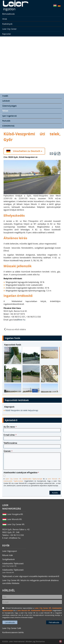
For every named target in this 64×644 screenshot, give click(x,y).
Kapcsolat (6, 34)
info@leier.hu (15, 538)
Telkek (5, 111)
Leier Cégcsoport (10, 551)
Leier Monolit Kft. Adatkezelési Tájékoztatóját (35, 610)
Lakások (6, 101)
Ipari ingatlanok (10, 116)
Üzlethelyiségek (10, 106)
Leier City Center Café (12, 628)
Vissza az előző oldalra (16, 329)
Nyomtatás (55, 154)
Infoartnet (61, 641)
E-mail (51, 154)
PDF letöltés (59, 154)
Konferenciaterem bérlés (13, 632)
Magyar (55, 6)
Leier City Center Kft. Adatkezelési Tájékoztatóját (24, 479)
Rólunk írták (8, 555)
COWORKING (8, 126)
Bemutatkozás (8, 14)
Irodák (5, 96)
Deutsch (59, 6)
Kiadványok (7, 24)
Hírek (5, 19)
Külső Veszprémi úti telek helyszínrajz (22, 410)
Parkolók (6, 121)
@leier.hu (21, 320)
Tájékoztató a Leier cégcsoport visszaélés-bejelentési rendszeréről (31, 576)
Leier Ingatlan (16, 6)
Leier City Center (9, 29)
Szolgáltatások (8, 559)
